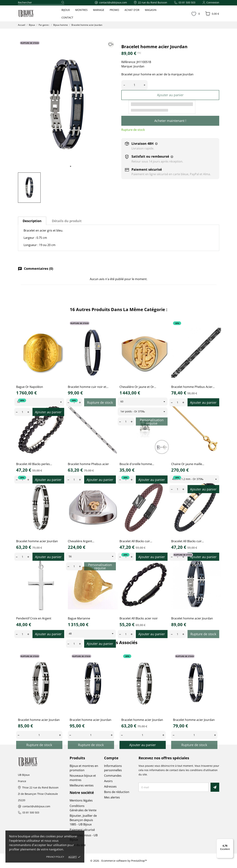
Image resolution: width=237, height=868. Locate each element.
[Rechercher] (41, 3)
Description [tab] (32, 221)
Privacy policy (55, 857)
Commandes (113, 776)
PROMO (114, 10)
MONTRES (81, 10)
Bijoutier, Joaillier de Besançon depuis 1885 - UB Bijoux (83, 820)
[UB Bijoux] (33, 14)
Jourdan (139, 66)
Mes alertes (112, 797)
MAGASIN (151, 10)
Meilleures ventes (82, 785)
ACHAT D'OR (132, 10)
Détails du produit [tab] (67, 221)
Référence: (129, 62)
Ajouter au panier (170, 95)
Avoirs (108, 781)
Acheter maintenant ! (170, 121)
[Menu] (231, 841)
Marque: (127, 66)
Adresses (110, 786)
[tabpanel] (67, 105)
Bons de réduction (117, 792)
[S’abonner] (215, 787)
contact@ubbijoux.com (36, 806)
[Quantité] (134, 85)
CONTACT (67, 17)
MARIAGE (99, 10)
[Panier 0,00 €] (212, 14)
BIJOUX (66, 10)
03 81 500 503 (31, 813)
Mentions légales (81, 800)
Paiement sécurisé (82, 830)
